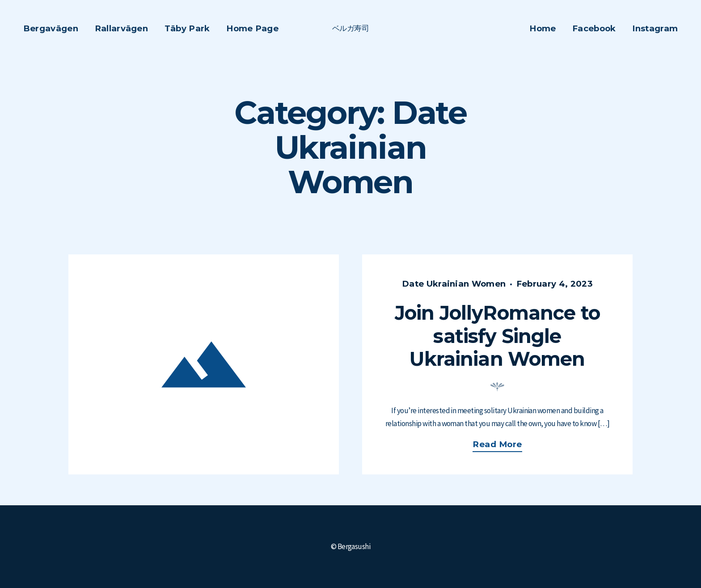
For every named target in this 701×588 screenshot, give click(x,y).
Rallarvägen (121, 28)
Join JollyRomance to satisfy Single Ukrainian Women (497, 336)
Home (543, 28)
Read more (502, 446)
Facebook (594, 28)
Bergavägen (51, 28)
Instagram (655, 28)
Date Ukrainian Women (454, 284)
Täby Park (187, 28)
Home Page (252, 28)
